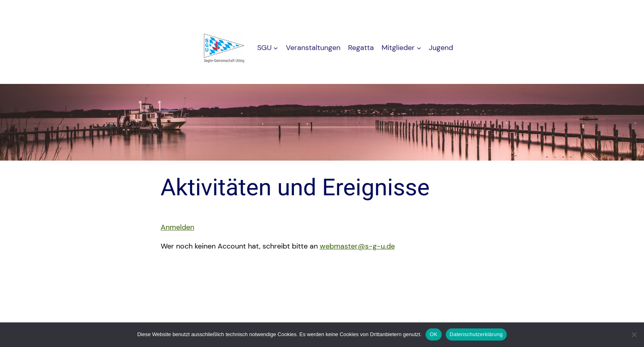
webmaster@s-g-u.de (357, 246)
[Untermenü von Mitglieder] (419, 48)
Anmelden (177, 227)
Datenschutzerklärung (476, 334)
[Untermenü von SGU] (276, 48)
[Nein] (634, 334)
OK (433, 334)
